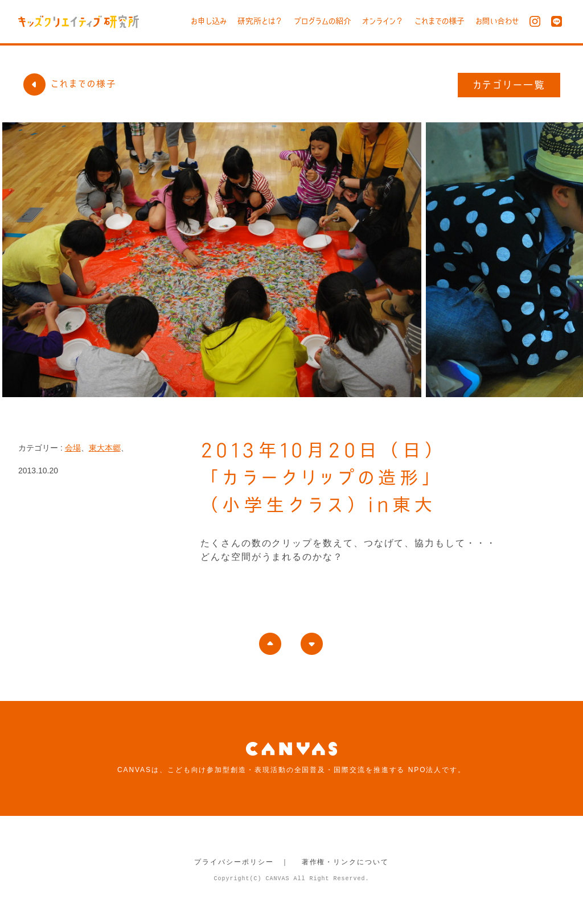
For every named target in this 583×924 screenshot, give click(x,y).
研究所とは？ (260, 21)
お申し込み (209, 21)
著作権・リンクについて (345, 862)
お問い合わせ (497, 21)
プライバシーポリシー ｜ (242, 862)
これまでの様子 (440, 21)
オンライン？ (383, 21)
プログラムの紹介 (323, 21)
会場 (73, 448)
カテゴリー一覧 (509, 85)
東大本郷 (105, 448)
